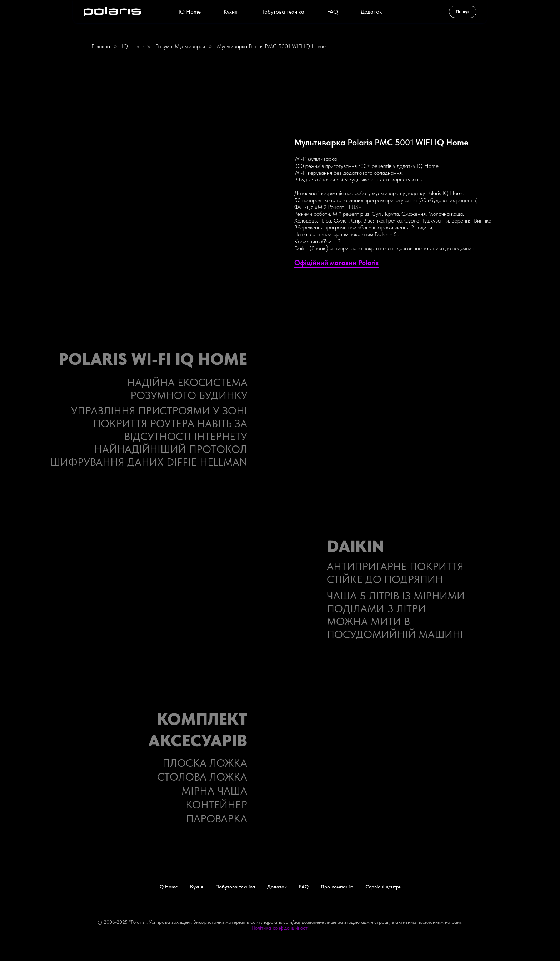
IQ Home (190, 12)
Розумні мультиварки (180, 46)
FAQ (332, 12)
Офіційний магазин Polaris (336, 263)
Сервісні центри (384, 887)
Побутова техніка (282, 12)
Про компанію (337, 887)
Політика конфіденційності (280, 928)
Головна (101, 46)
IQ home (133, 46)
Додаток (371, 12)
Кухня (231, 12)
